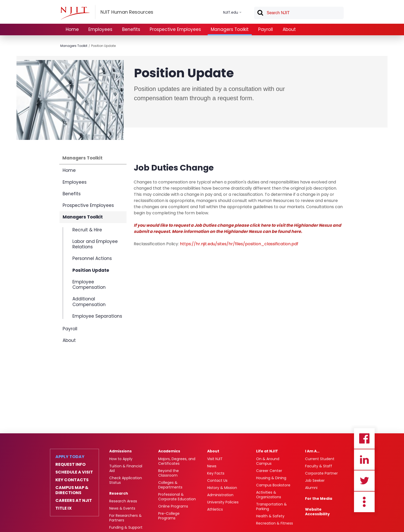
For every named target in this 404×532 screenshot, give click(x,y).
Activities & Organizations (269, 495)
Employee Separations (97, 316)
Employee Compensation (89, 285)
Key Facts (216, 473)
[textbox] (299, 13)
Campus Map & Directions (72, 490)
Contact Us (217, 480)
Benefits (131, 29)
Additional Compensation (89, 302)
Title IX (64, 508)
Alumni (311, 488)
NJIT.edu (231, 12)
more (364, 502)
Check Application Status (126, 480)
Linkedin (364, 460)
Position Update (103, 46)
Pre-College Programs (169, 516)
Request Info (70, 465)
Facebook (364, 438)
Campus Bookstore (273, 485)
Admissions (120, 451)
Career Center (269, 471)
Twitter (364, 481)
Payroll (266, 29)
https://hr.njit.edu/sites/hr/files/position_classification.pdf (239, 244)
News (212, 466)
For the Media (319, 499)
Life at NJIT (267, 451)
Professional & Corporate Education (177, 497)
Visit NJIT (215, 459)
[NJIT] (75, 13)
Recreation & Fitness (275, 523)
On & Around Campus (268, 461)
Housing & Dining (271, 478)
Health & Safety (270, 516)
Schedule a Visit (74, 472)
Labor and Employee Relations (95, 244)
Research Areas (123, 501)
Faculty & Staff (319, 466)
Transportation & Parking (271, 506)
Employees (100, 29)
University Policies (223, 502)
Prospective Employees (175, 29)
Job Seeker (315, 480)
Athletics (215, 509)
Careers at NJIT (74, 501)
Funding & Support (126, 527)
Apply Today (70, 457)
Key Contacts (72, 480)
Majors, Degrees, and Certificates (177, 461)
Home (72, 29)
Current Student (320, 459)
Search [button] (260, 14)
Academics (169, 451)
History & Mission (222, 488)
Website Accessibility (317, 512)
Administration (220, 495)
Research (119, 493)
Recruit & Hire (87, 230)
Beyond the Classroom (169, 473)
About (289, 29)
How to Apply (121, 459)
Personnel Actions (92, 258)
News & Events (122, 508)
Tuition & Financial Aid (126, 468)
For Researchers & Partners (125, 518)
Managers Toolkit (230, 29)
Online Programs (173, 506)
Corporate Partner (321, 473)
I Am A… (312, 451)
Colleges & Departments (170, 485)
